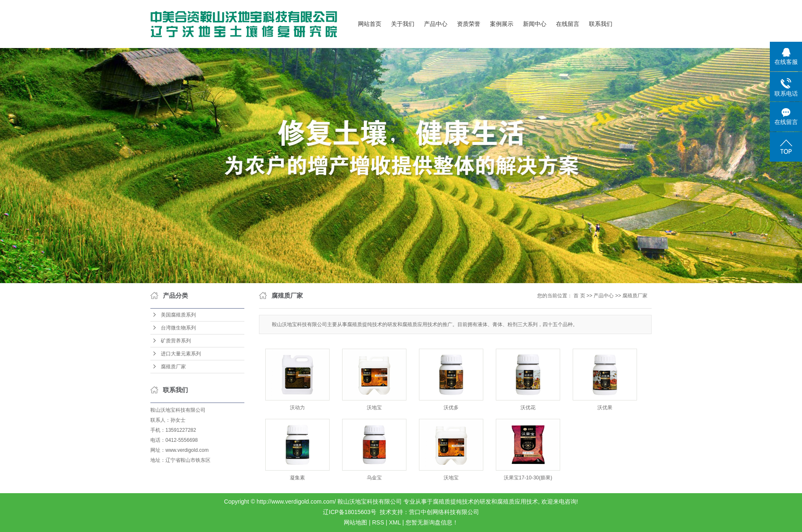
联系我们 (601, 24)
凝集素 (297, 478)
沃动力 (297, 408)
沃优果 (605, 408)
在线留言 (568, 24)
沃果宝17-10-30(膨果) (528, 478)
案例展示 (502, 24)
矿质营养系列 (176, 341)
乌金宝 (374, 478)
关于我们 (403, 24)
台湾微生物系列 (178, 328)
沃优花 (528, 408)
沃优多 (451, 408)
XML (395, 522)
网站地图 (355, 522)
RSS (378, 522)
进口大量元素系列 (181, 354)
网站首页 (370, 24)
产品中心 (436, 24)
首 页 (579, 296)
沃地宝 (374, 408)
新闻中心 (535, 24)
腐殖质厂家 (173, 367)
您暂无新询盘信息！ (432, 522)
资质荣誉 (469, 24)
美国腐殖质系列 (178, 315)
